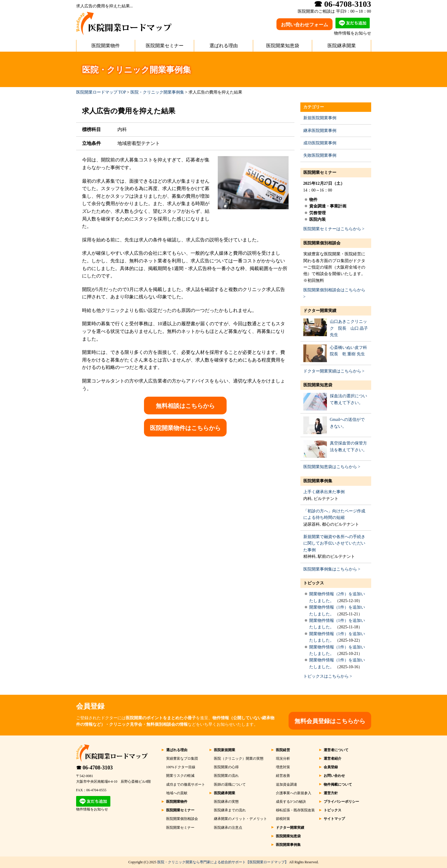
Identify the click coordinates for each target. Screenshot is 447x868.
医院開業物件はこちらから (185, 428)
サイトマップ (334, 819)
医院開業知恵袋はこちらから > (332, 467)
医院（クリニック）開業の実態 (239, 759)
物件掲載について (338, 784)
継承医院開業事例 (320, 131)
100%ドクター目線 (181, 767)
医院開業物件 (106, 46)
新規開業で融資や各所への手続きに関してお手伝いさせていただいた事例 (334, 543)
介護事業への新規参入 (294, 793)
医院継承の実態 (226, 802)
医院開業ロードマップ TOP (101, 92)
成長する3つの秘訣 (291, 802)
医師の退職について (230, 784)
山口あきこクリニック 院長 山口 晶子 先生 (349, 328)
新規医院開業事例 (320, 118)
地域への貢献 (177, 793)
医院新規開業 (225, 750)
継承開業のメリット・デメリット (240, 819)
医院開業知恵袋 (283, 46)
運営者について (336, 750)
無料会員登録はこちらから (330, 721)
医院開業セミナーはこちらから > (334, 229)
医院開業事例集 (318, 481)
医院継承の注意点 (228, 828)
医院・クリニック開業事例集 (157, 92)
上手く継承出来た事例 (324, 492)
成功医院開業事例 (320, 143)
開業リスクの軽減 (180, 776)
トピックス (314, 583)
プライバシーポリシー (341, 802)
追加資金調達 (286, 784)
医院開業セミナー (165, 46)
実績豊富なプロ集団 (182, 759)
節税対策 (283, 819)
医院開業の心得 (226, 767)
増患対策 (283, 767)
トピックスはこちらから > (328, 676)
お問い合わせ (334, 776)
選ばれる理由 (224, 46)
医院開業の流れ (226, 776)
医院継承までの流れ (230, 810)
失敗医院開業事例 (320, 155)
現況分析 (283, 759)
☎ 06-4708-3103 (95, 768)
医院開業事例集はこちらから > (332, 569)
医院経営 (283, 750)
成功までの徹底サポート (186, 784)
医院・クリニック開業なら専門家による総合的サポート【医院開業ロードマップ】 (223, 862)
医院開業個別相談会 (322, 243)
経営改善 (283, 776)
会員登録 (331, 767)
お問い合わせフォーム (304, 25)
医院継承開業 (342, 46)
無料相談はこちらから (185, 406)
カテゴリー (314, 107)
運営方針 (331, 793)
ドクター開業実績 (320, 311)
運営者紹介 (333, 759)
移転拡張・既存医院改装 (295, 810)
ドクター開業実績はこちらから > (334, 371)
